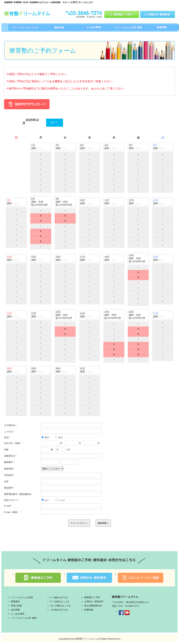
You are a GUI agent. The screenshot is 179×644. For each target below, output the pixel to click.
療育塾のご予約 (92, 597)
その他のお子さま (59, 610)
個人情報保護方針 (93, 606)
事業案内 (15, 602)
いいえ (60, 500)
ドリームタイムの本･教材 (24, 618)
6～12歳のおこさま (60, 602)
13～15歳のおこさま (60, 606)
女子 (59, 438)
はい (45, 500)
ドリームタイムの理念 (22, 597)
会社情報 (15, 610)
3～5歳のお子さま (59, 597)
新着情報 (89, 610)
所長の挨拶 (16, 606)
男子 (45, 438)
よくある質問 (18, 614)
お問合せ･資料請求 (94, 602)
